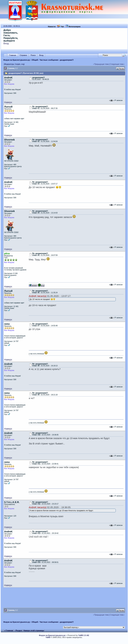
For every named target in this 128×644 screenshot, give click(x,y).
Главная (13, 55)
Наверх (8, 102)
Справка (23, 55)
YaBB (48, 637)
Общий (35, 60)
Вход (6, 43)
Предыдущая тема (101, 64)
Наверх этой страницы (34, 630)
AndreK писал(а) (38, 296)
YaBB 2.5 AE (84, 635)
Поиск (33, 55)
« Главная (9, 630)
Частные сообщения (49, 60)
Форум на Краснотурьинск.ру (17, 60)
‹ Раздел (18, 630)
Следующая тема (117, 64)
